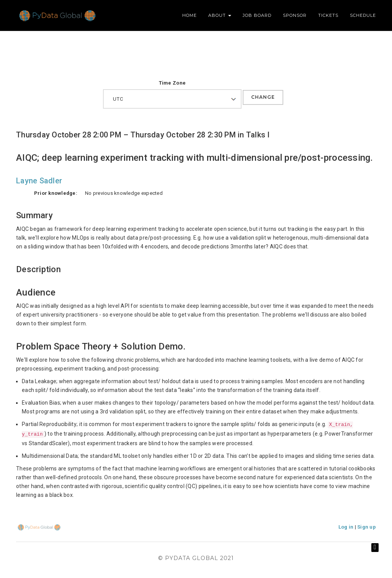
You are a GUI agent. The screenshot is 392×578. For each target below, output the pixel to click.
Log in (346, 527)
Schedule (363, 15)
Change (263, 97)
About (220, 15)
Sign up (367, 527)
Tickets (328, 15)
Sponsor (295, 15)
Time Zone (172, 83)
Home (189, 15)
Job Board (257, 15)
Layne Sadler (39, 181)
